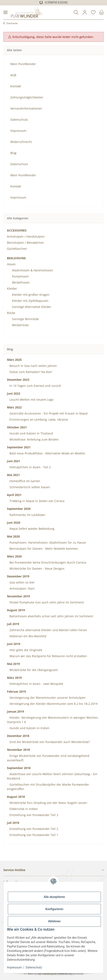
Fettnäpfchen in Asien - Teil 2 (30, 467)
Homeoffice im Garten (24, 481)
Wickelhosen (21, 282)
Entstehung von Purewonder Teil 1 (33, 835)
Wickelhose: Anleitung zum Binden (34, 439)
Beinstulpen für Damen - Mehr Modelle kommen (43, 549)
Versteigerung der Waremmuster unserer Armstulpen (47, 698)
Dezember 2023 (18, 380)
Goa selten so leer (22, 582)
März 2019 (14, 678)
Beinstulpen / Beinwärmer (25, 243)
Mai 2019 (13, 664)
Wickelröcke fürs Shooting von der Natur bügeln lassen (48, 803)
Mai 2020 (13, 536)
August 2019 (16, 610)
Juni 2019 (14, 644)
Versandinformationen (26, 108)
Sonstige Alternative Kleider (32, 307)
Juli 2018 (13, 823)
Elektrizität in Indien (23, 809)
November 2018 (18, 750)
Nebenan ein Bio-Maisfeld (27, 636)
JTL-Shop (78, 973)
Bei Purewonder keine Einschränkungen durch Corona (47, 562)
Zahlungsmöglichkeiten (27, 97)
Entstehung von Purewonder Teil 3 (33, 815)
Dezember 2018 (18, 736)
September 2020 (19, 509)
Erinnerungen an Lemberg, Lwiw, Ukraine (38, 419)
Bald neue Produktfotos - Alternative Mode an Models (47, 453)
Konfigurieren (54, 909)
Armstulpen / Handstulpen (26, 236)
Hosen (11, 264)
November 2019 (18, 596)
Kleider (12, 289)
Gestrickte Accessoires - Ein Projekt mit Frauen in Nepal (48, 413)
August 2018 (16, 797)
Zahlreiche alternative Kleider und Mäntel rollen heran (48, 630)
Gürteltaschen (17, 249)
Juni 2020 (14, 523)
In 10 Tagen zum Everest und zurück (35, 386)
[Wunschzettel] (93, 13)
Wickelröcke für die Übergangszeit (33, 670)
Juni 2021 (14, 461)
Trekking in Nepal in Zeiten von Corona (37, 501)
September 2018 (19, 768)
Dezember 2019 (18, 576)
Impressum (14, 967)
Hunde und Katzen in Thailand (31, 433)
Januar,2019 (15, 711)
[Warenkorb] (101, 13)
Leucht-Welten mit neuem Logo (31, 400)
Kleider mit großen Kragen (31, 295)
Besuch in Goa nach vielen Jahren (33, 366)
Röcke (11, 313)
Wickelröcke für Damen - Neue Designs (37, 569)
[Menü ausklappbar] (5, 12)
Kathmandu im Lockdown (27, 515)
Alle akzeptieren (54, 897)
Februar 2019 (16, 691)
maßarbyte (49, 973)
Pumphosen (20, 276)
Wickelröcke (20, 325)
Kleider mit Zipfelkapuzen (30, 301)
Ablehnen (54, 921)
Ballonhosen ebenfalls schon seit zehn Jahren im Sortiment (51, 616)
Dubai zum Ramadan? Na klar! (30, 372)
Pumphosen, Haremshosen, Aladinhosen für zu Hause (47, 542)
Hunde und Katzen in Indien (29, 728)
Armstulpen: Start (22, 588)
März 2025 (14, 360)
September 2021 (19, 447)
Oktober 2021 (17, 427)
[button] (76, 13)
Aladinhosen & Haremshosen (33, 270)
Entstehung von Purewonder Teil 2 (33, 829)
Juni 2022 (14, 393)
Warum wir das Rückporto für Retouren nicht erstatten (48, 656)
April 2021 (14, 495)
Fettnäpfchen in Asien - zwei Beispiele (36, 684)
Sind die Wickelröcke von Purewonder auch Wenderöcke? (49, 742)
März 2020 (14, 556)
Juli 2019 (13, 624)
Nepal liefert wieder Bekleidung (31, 529)
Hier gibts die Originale (25, 650)
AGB (13, 75)
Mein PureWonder (23, 64)
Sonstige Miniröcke (25, 319)
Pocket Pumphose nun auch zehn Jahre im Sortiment (46, 602)
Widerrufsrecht (21, 142)
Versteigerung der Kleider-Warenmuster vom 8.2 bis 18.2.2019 (53, 704)
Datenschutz (34, 967)
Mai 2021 (13, 475)
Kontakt (16, 86)
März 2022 (14, 407)
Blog (13, 153)
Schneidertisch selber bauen (29, 487)
